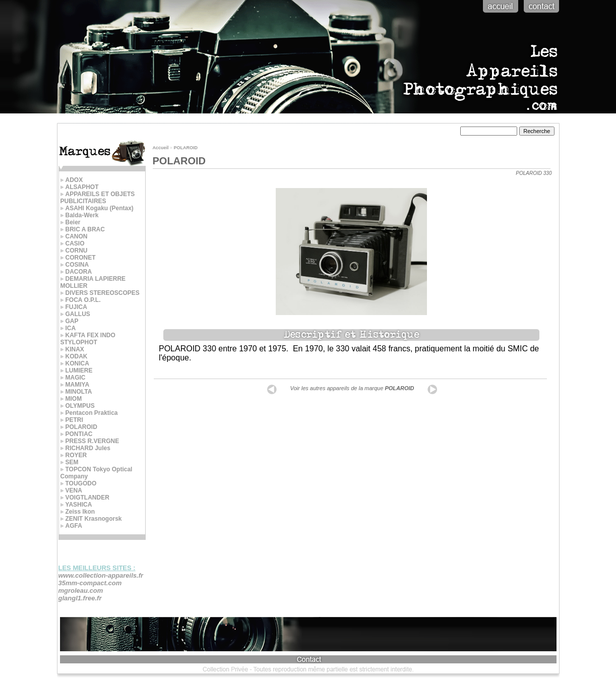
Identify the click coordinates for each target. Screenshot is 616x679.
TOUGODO (79, 483)
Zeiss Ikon (78, 512)
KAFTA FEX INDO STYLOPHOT (88, 339)
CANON (74, 236)
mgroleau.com (81, 591)
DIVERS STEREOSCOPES (100, 293)
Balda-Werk (80, 215)
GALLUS (75, 314)
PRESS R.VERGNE (90, 441)
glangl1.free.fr (80, 598)
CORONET (78, 258)
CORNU (74, 251)
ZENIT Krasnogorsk (91, 519)
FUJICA (74, 307)
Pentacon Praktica (89, 413)
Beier (71, 222)
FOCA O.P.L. (81, 300)
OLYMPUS (78, 406)
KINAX (72, 349)
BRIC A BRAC (83, 229)
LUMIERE (77, 371)
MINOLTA (76, 392)
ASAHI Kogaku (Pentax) (97, 208)
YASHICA (76, 505)
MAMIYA (75, 385)
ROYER (74, 455)
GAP (70, 321)
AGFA (71, 526)
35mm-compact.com (90, 583)
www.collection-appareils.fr (101, 575)
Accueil (161, 148)
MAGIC (73, 378)
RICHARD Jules (85, 448)
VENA (71, 490)
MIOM (71, 399)
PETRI (72, 420)
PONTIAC (77, 434)
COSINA (75, 265)
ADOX (72, 180)
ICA (68, 328)
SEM (70, 462)
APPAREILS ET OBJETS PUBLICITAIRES (98, 198)
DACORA (76, 272)
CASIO (73, 243)
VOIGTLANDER (85, 498)
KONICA (75, 363)
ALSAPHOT (80, 187)
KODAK (74, 356)
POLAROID (79, 427)
